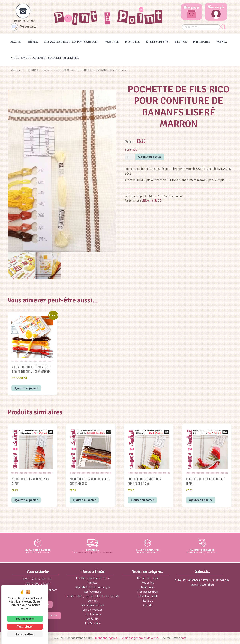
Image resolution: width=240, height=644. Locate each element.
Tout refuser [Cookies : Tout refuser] (25, 627)
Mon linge (112, 42)
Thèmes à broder (147, 578)
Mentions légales (106, 638)
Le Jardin (93, 619)
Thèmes (33, 42)
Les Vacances (93, 592)
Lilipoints (148, 201)
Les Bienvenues (93, 610)
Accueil (16, 42)
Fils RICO (181, 42)
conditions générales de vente (95, 553)
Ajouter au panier (149, 157)
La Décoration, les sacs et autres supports (93, 596)
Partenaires (202, 42)
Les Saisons (93, 623)
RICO (158, 201)
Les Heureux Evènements (93, 578)
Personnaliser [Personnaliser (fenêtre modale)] (25, 634)
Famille (93, 583)
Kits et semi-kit (147, 596)
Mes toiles (132, 42)
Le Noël (93, 601)
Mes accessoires (147, 592)
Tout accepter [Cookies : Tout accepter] (25, 619)
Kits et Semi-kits (157, 42)
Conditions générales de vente (139, 638)
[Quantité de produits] (129, 157)
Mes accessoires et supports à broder (71, 42)
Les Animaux (93, 614)
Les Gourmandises (93, 605)
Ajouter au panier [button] (26, 388)
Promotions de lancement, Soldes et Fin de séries (45, 58)
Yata (184, 638)
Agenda (222, 42)
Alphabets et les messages (93, 587)
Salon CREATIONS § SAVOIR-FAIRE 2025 (201, 580)
